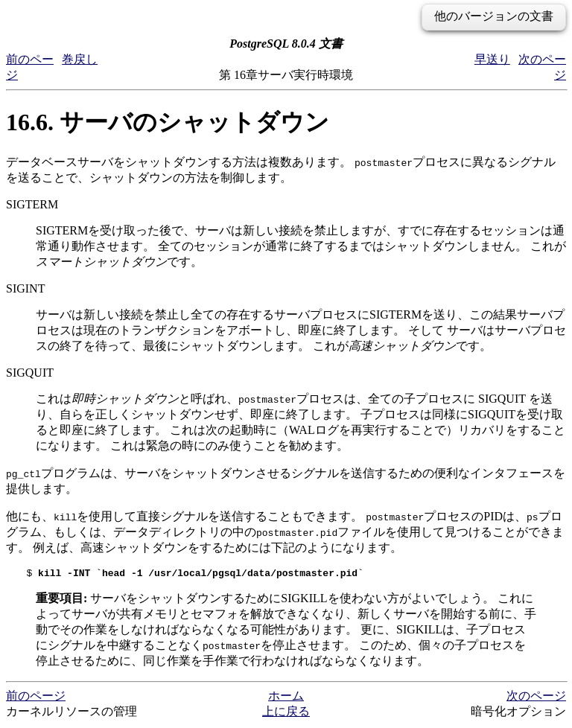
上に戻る (286, 713)
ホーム (286, 698)
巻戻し (80, 59)
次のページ (536, 698)
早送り (492, 59)
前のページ (36, 698)
